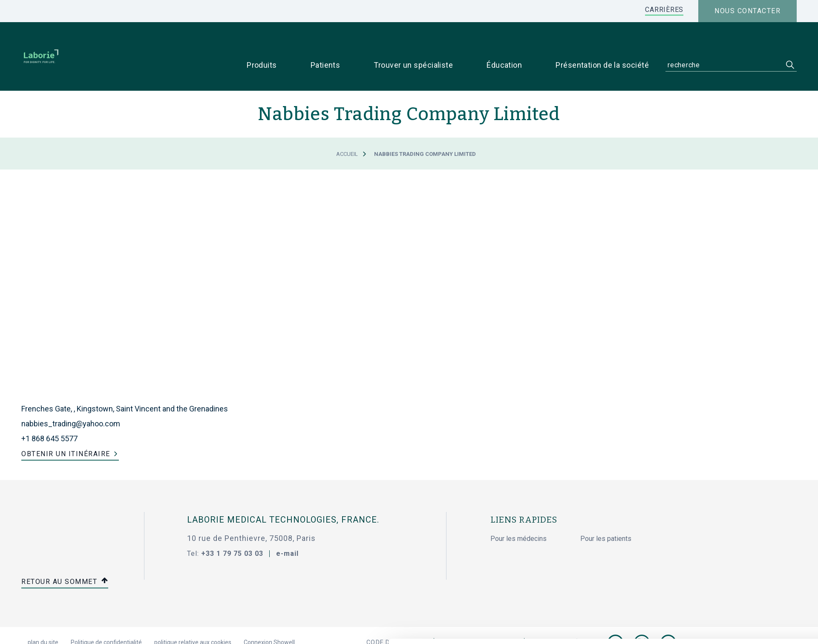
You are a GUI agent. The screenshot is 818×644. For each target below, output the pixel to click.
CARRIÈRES (664, 10)
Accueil (347, 128)
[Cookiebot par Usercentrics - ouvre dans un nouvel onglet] (113, 627)
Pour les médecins (518, 513)
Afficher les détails (533, 627)
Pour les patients (606, 513)
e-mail (287, 527)
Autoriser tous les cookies (689, 560)
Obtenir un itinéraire (66, 427)
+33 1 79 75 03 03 (232, 527)
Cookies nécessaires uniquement (689, 588)
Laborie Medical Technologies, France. (283, 494)
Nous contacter (747, 11)
